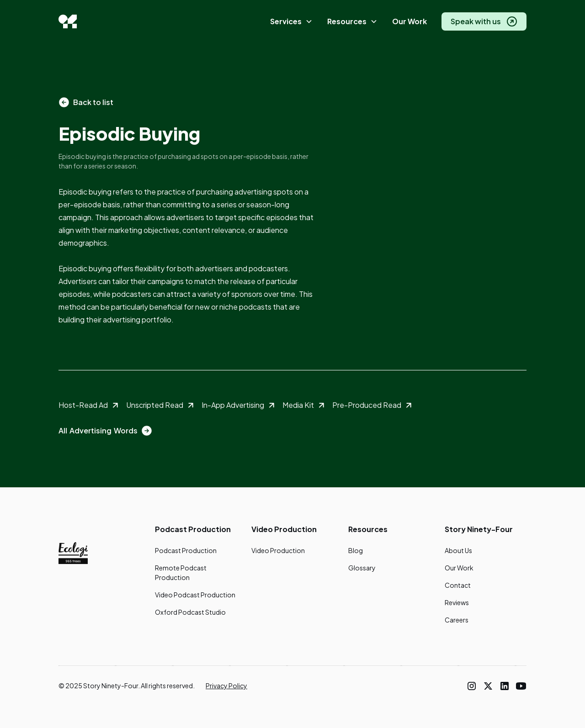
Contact (458, 585)
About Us (458, 550)
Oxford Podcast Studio (190, 612)
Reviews (457, 602)
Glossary (362, 568)
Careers (457, 620)
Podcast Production (186, 550)
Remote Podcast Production (181, 572)
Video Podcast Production (195, 595)
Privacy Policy (226, 686)
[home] (68, 21)
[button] (291, 22)
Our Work (409, 21)
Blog (356, 550)
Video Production (278, 550)
